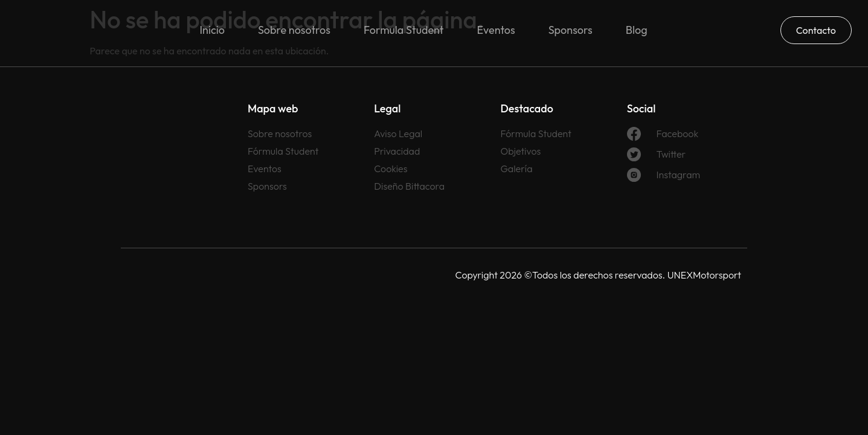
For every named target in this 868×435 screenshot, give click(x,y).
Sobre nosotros (294, 30)
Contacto (816, 30)
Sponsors (571, 30)
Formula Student (404, 30)
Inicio (212, 30)
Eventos (496, 30)
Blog (637, 30)
